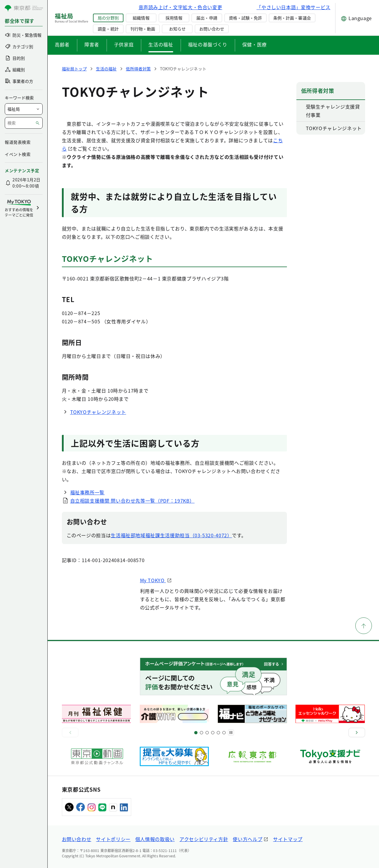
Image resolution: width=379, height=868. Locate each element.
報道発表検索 (18, 142)
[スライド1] (196, 733)
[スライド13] (213, 733)
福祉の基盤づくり (208, 44)
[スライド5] (201, 733)
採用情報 (174, 18)
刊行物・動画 (143, 29)
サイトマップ (288, 839)
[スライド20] (224, 733)
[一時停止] (231, 733)
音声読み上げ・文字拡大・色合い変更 (180, 7)
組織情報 (141, 18)
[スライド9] (207, 733)
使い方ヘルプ (248, 839)
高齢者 (62, 44)
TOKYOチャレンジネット (98, 412)
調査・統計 (108, 29)
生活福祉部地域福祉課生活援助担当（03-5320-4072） (171, 535)
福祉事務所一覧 (87, 492)
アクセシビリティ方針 (204, 839)
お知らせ (177, 29)
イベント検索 (18, 154)
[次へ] (357, 733)
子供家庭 (124, 44)
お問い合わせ (212, 29)
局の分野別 (108, 18)
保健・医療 (254, 44)
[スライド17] (218, 733)
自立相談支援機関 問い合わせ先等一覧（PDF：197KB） (133, 501)
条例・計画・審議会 (292, 18)
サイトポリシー (113, 839)
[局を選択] (24, 109)
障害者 (92, 44)
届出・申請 (207, 18)
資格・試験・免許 (245, 18)
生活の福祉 (161, 44)
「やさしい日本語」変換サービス (293, 7)
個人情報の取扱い (155, 839)
